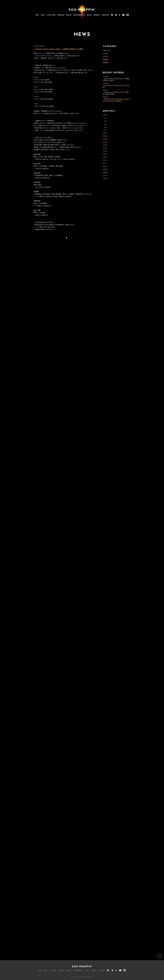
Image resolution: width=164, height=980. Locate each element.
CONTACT (102, 971)
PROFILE (62, 971)
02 (105, 127)
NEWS (45, 971)
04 (106, 121)
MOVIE (69, 971)
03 (105, 124)
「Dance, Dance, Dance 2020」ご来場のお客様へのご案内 (58, 49)
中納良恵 (106, 59)
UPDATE (106, 56)
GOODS (94, 971)
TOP (40, 971)
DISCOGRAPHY (78, 971)
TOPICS (106, 53)
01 (105, 130)
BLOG (87, 971)
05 (105, 118)
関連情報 (106, 62)
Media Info (106, 50)
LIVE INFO (53, 971)
